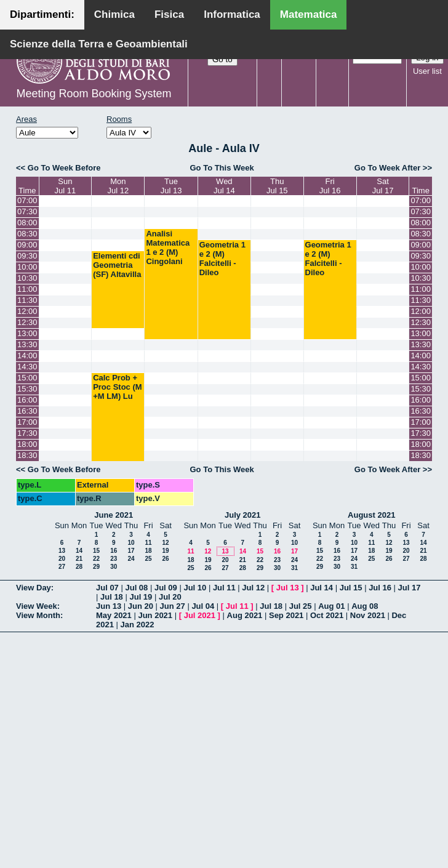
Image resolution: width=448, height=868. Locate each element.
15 (96, 551)
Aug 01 (331, 606)
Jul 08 (136, 588)
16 (114, 551)
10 (131, 543)
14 (79, 551)
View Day (34, 588)
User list (427, 71)
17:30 (27, 433)
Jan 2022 (138, 625)
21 (79, 559)
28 (79, 567)
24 (131, 559)
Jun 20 (141, 606)
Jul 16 (380, 588)
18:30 (27, 455)
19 (165, 551)
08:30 (27, 234)
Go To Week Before (64, 168)
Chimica (114, 14)
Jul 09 (166, 588)
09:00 (27, 245)
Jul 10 (195, 588)
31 (294, 568)
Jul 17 (410, 588)
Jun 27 (173, 606)
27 (62, 567)
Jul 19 (141, 597)
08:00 (27, 223)
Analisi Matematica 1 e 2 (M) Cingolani (168, 247)
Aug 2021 (245, 615)
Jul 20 (170, 597)
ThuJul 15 (277, 186)
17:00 (27, 422)
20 (62, 559)
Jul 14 (322, 588)
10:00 (27, 267)
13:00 (27, 333)
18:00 (27, 444)
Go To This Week (222, 168)
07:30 (27, 211)
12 (165, 543)
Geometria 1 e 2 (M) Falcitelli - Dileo (222, 259)
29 (96, 567)
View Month (38, 615)
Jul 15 (351, 588)
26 (165, 559)
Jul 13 (288, 588)
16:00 (27, 400)
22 (96, 559)
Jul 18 (112, 597)
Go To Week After (387, 168)
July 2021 (243, 515)
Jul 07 (107, 588)
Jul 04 (203, 606)
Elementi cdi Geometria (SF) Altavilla (117, 265)
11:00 (27, 289)
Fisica (169, 14)
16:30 (27, 411)
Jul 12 (253, 588)
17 (131, 551)
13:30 (27, 344)
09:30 (27, 256)
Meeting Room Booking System (94, 94)
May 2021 (114, 615)
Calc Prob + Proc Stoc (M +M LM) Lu (117, 387)
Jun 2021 (155, 615)
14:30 (27, 367)
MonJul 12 (118, 186)
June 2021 (114, 515)
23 (114, 559)
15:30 (27, 389)
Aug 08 (365, 606)
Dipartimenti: (42, 14)
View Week (37, 606)
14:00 (27, 356)
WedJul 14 (224, 186)
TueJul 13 (171, 186)
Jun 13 (109, 606)
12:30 (27, 322)
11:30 (27, 300)
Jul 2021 (200, 615)
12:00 (27, 311)
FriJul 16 (330, 186)
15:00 (27, 378)
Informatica (232, 14)
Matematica (309, 14)
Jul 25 (301, 606)
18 (148, 551)
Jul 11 (224, 588)
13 (62, 551)
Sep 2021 (286, 615)
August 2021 (371, 515)
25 (148, 559)
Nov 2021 (368, 615)
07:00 (27, 200)
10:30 (27, 278)
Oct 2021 (327, 615)
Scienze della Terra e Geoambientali (99, 44)
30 (114, 567)
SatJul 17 (383, 186)
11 (148, 543)
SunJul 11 (65, 186)
